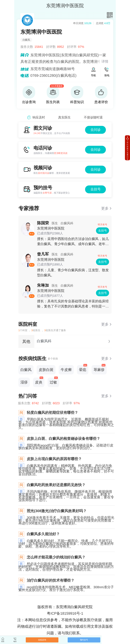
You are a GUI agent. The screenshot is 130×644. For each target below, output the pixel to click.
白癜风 (26, 370)
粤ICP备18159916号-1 (65, 613)
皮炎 (39, 381)
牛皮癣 (66, 370)
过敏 (54, 381)
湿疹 (24, 382)
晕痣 (83, 368)
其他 (26, 341)
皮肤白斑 (46, 370)
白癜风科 (44, 341)
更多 (105, 208)
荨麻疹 (99, 368)
